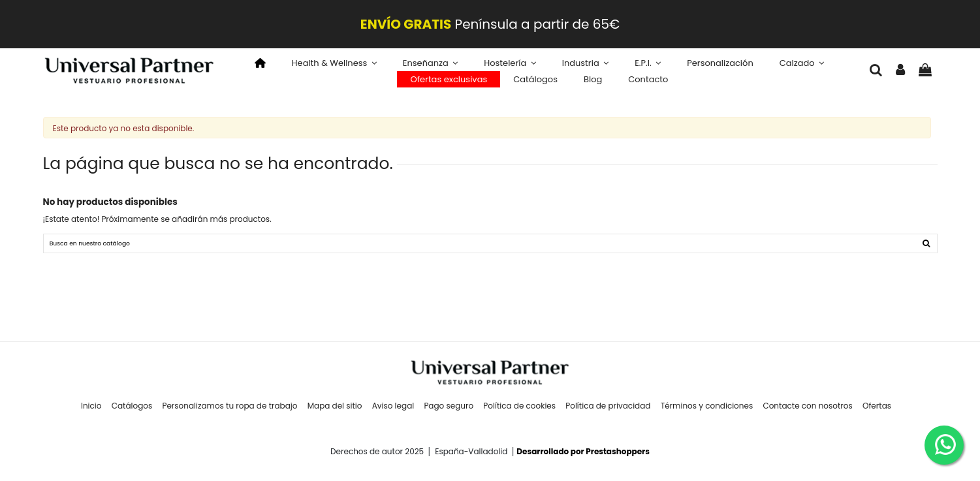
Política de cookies (519, 411)
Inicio (91, 411)
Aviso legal (393, 411)
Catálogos (132, 411)
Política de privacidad (608, 411)
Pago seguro (449, 411)
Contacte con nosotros (807, 411)
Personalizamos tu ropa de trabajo (229, 411)
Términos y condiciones (707, 411)
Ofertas (877, 411)
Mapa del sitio (335, 411)
